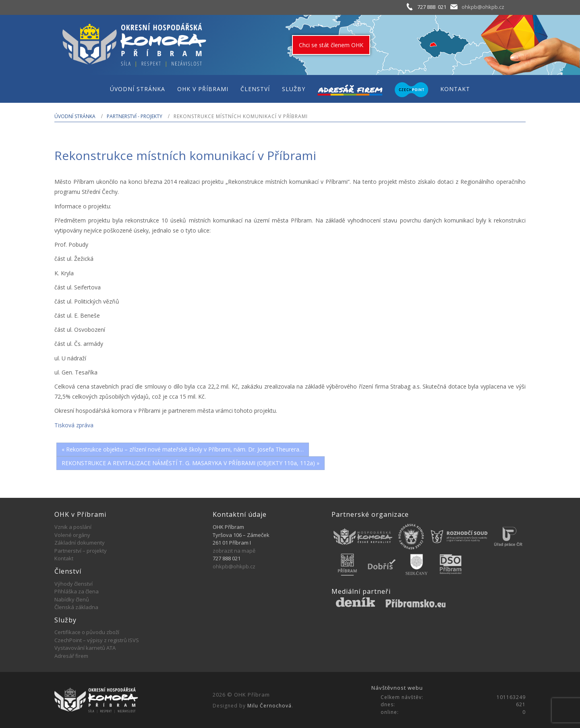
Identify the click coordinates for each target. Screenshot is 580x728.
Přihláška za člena (77, 591)
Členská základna (76, 607)
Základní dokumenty (80, 543)
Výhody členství (74, 584)
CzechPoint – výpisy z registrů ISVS (97, 640)
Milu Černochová (269, 706)
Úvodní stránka (75, 116)
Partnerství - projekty (135, 116)
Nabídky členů (72, 599)
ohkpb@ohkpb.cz (483, 7)
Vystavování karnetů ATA (85, 648)
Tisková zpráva (74, 425)
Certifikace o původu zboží (87, 632)
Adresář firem (71, 656)
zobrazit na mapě (234, 551)
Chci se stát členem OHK (331, 45)
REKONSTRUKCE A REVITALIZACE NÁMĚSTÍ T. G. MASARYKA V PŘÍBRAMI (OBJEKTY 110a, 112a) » (191, 463)
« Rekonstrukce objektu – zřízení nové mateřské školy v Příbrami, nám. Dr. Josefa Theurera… (183, 449)
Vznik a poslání (73, 527)
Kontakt (64, 558)
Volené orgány (72, 535)
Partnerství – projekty (81, 551)
